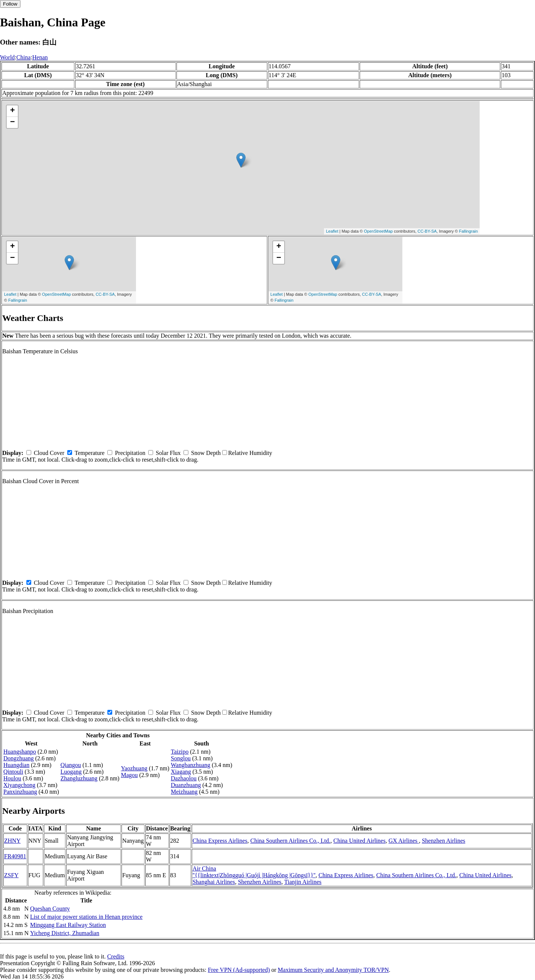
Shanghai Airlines (214, 882)
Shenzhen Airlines (443, 841)
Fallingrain (468, 231)
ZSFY (11, 875)
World (7, 57)
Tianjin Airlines (303, 882)
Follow (10, 4)
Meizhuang (184, 792)
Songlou (181, 758)
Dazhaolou (184, 778)
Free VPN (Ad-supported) (239, 970)
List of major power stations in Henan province (86, 917)
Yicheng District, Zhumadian (65, 933)
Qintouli (13, 772)
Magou (129, 775)
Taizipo (180, 752)
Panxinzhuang (20, 792)
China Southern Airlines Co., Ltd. (291, 841)
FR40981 (15, 856)
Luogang (71, 772)
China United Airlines (359, 841)
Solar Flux (168, 453)
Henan (40, 57)
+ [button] (12, 111)
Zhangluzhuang (79, 778)
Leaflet (332, 231)
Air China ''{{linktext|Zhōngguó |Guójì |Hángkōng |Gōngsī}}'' (254, 872)
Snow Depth (206, 453)
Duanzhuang (186, 785)
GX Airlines (404, 841)
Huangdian (16, 765)
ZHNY (12, 841)
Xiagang (181, 772)
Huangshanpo (20, 752)
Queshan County (50, 909)
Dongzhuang (19, 758)
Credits (116, 956)
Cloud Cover (49, 453)
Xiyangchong (19, 785)
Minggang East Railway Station (68, 925)
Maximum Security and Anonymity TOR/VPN (333, 970)
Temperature (90, 453)
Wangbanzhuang (191, 765)
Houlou (12, 778)
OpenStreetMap (379, 231)
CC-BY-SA (427, 231)
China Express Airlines (220, 841)
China (23, 57)
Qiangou (71, 765)
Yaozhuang (134, 768)
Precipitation (130, 453)
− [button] (12, 122)
